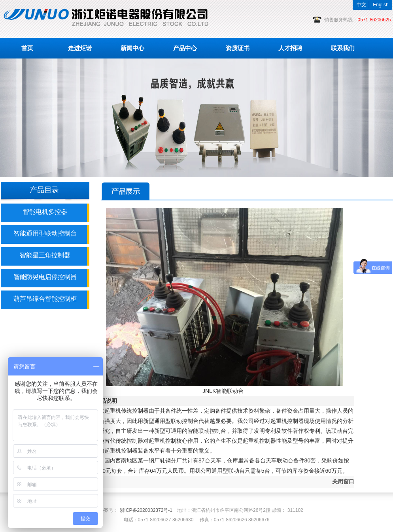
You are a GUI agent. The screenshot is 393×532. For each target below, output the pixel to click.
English (381, 5)
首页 (27, 48)
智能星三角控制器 (45, 255)
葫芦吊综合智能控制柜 (45, 299)
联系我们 (343, 48)
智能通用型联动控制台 (45, 233)
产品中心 (185, 48)
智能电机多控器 (45, 212)
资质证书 (238, 48)
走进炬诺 (80, 48)
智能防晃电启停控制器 (45, 277)
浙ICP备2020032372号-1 (146, 510)
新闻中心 (132, 48)
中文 (361, 5)
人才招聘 (290, 48)
